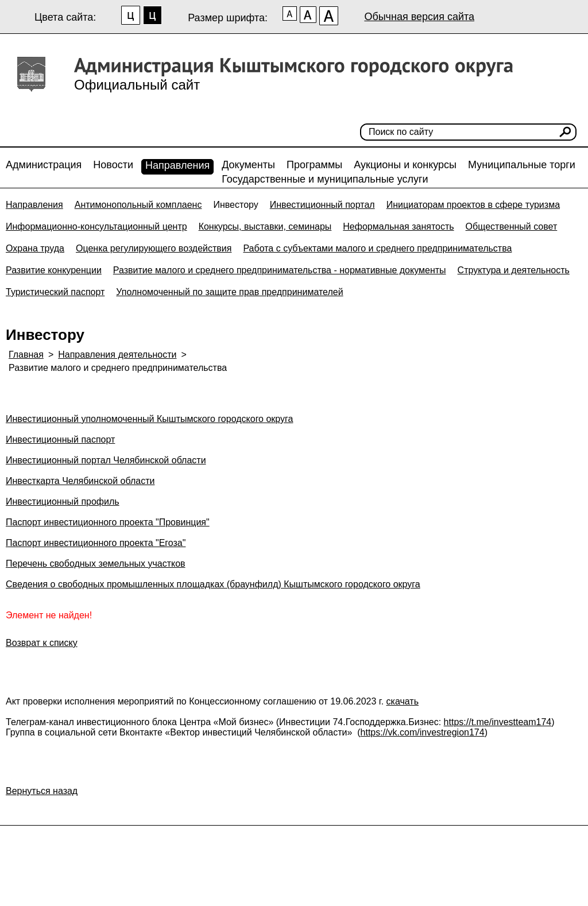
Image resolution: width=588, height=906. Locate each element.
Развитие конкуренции (54, 270)
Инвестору (235, 205)
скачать (403, 701)
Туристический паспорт (55, 292)
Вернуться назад (42, 791)
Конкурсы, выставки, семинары (265, 226)
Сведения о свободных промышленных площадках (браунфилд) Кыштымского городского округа (213, 584)
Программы (314, 165)
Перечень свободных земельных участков (96, 564)
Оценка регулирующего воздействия (154, 248)
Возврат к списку (42, 643)
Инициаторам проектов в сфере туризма (473, 205)
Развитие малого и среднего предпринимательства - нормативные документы (280, 270)
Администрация (44, 165)
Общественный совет (512, 226)
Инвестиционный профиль (63, 502)
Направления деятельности (117, 355)
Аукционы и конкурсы (405, 165)
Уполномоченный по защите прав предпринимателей (229, 292)
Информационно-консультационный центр (96, 226)
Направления (177, 165)
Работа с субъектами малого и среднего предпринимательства (377, 248)
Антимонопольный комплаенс (138, 205)
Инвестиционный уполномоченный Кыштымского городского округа (149, 419)
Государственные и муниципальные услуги (325, 179)
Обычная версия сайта (419, 17)
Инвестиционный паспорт (60, 440)
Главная (26, 355)
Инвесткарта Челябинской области (80, 481)
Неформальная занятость (398, 226)
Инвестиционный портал (322, 205)
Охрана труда (35, 248)
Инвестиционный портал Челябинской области (106, 460)
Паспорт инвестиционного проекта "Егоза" (96, 543)
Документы (248, 165)
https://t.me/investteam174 (498, 722)
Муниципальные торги (522, 165)
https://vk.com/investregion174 (423, 732)
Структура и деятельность (514, 270)
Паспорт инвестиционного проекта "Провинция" (108, 522)
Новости (113, 165)
